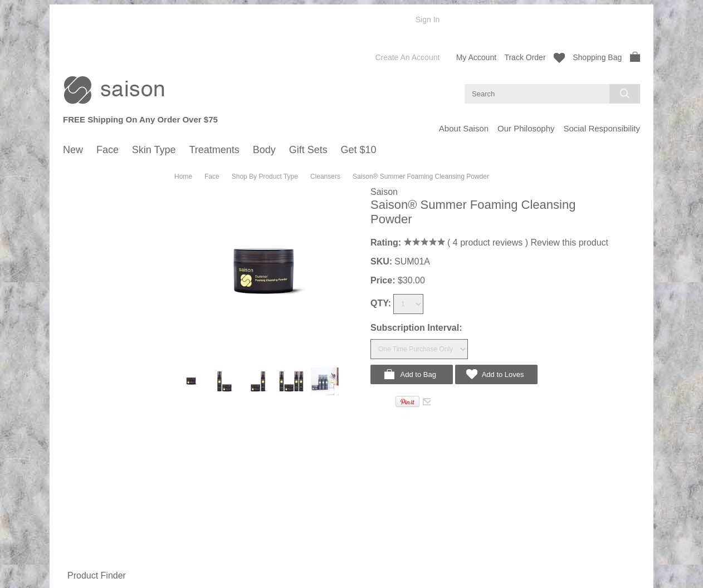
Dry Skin (88, 330)
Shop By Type (91, 504)
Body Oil (88, 526)
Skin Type (80, 356)
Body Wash (92, 515)
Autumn (87, 225)
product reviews (487, 242)
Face (72, 180)
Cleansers (91, 261)
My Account (476, 57)
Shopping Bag (606, 57)
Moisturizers (94, 283)
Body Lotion (93, 537)
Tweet (383, 400)
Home (183, 177)
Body (72, 423)
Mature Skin (93, 342)
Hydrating (90, 272)
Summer (88, 214)
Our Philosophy (526, 128)
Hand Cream (95, 548)
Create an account (407, 57)
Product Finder (97, 575)
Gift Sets (78, 562)
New (71, 171)
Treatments (82, 414)
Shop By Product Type (104, 250)
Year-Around (94, 490)
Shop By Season (96, 191)
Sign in (428, 19)
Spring (85, 202)
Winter (85, 236)
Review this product (569, 242)
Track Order (525, 57)
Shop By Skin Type (99, 297)
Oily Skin (88, 319)
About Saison (464, 128)
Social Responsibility (602, 128)
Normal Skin (94, 308)
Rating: (386, 242)
